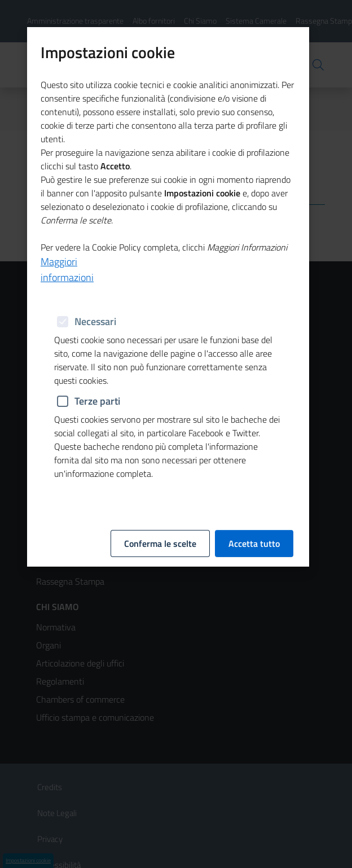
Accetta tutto (254, 529)
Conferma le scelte (160, 529)
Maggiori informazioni (67, 255)
